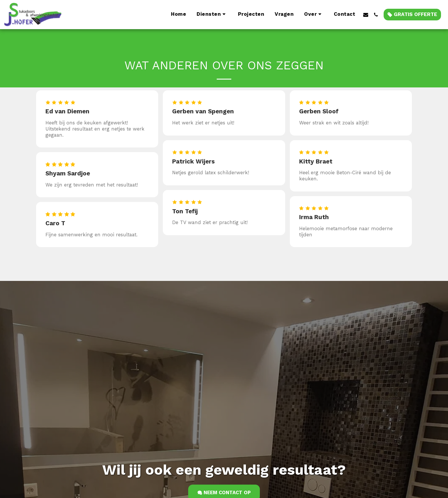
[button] (212, 15)
